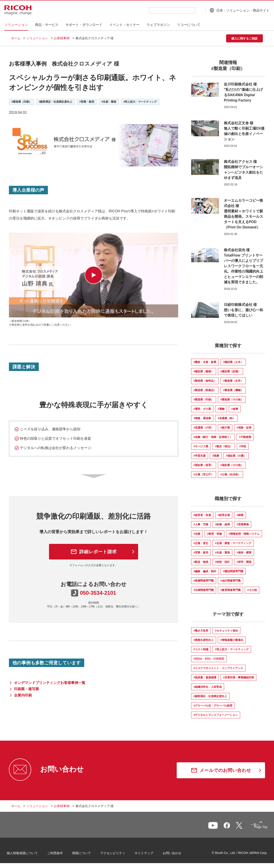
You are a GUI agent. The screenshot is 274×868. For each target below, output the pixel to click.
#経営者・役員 (202, 515)
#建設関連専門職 (233, 571)
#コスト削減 (201, 649)
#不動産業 (245, 437)
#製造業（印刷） (204, 400)
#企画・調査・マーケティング (233, 543)
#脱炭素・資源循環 (205, 677)
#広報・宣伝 (201, 543)
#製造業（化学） (233, 381)
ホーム (16, 38)
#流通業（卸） (226, 418)
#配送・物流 (201, 562)
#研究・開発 (244, 562)
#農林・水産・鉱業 (205, 362)
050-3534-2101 (98, 593)
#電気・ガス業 (202, 409)
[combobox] (166, 10)
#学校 (243, 446)
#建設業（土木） (233, 362)
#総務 (240, 515)
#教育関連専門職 (230, 590)
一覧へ (240, 827)
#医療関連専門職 (204, 581)
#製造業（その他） (232, 400)
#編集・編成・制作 (205, 571)
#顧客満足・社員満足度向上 (210, 696)
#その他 (252, 590)
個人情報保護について (27, 854)
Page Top (256, 828)
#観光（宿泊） (224, 446)
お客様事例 (62, 38)
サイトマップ (148, 854)
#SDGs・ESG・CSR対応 (209, 659)
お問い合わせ (176, 854)
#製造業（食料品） (205, 381)
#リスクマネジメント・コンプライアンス (218, 668)
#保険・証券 (244, 428)
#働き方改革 (201, 631)
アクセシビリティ (117, 854)
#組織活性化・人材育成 (208, 687)
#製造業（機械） (233, 390)
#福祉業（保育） (204, 465)
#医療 (216, 456)
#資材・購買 (244, 553)
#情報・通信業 (202, 418)
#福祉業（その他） (232, 465)
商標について (86, 854)
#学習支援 (200, 456)
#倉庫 (235, 409)
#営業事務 (243, 524)
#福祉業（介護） (236, 456)
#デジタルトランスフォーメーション (216, 715)
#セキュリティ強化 (226, 631)
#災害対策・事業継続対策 (238, 677)
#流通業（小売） (204, 428)
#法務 (197, 534)
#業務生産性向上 (204, 640)
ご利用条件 (59, 854)
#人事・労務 (201, 524)
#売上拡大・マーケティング (232, 649)
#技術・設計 (222, 562)
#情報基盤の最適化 (232, 640)
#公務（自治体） (230, 474)
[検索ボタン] (192, 10)
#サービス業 (201, 446)
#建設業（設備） (230, 371)
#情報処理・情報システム (244, 534)
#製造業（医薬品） (205, 390)
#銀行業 (225, 428)
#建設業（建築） (204, 371)
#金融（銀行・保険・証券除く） (213, 437)
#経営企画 (224, 515)
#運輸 (221, 409)
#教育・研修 (214, 534)
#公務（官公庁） (204, 474)
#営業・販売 (201, 553)
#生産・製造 (222, 553)
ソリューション (37, 38)
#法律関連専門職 (204, 590)
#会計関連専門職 (230, 581)
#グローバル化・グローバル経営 (213, 706)
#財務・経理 (222, 524)
